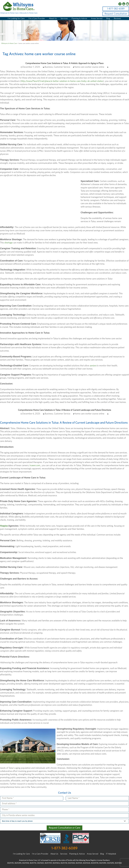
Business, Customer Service (57, 67)
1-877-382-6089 (116, 9)
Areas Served (97, 18)
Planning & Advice (79, 18)
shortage (9, 243)
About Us (53, 18)
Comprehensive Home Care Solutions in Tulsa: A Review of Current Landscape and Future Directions (65, 410)
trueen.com (35, 465)
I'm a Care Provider (40, 854)
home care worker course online (89, 67)
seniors (93, 366)
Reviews (117, 18)
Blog (108, 18)
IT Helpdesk (111, 854)
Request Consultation (116, 14)
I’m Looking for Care (16, 18)
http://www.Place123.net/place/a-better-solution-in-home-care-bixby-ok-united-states (62, 81)
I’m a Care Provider (37, 18)
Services (64, 18)
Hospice (4, 526)
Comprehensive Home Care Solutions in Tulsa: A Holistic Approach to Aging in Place (64, 63)
